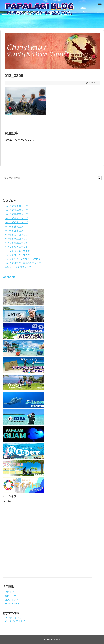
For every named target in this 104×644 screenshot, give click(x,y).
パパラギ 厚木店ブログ (16, 231)
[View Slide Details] (52, 51)
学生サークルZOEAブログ (18, 267)
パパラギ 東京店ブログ (16, 206)
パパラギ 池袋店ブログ (16, 210)
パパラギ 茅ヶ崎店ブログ (17, 251)
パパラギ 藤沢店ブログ (16, 227)
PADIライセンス (13, 618)
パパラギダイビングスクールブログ (23, 259)
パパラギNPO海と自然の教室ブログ (23, 263)
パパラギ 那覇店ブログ (16, 243)
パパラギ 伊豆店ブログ (16, 239)
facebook (9, 277)
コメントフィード (14, 600)
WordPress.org (12, 604)
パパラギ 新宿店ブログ (16, 214)
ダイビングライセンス (16, 621)
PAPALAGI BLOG (55, 639)
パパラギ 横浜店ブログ (16, 218)
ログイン (9, 592)
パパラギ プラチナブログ (17, 255)
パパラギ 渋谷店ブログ (16, 247)
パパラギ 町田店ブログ (16, 223)
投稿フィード (11, 596)
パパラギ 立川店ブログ (16, 235)
